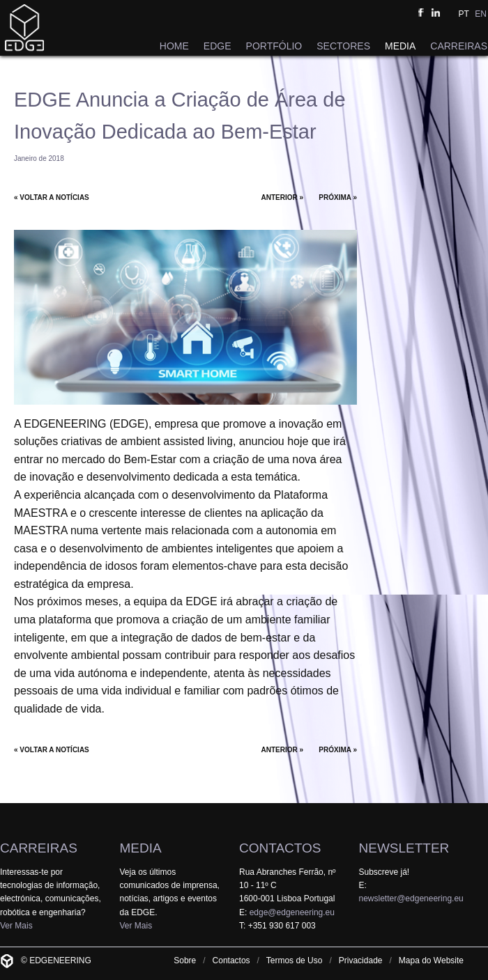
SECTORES (343, 46)
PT (464, 14)
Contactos (231, 960)
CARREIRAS (459, 46)
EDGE (218, 46)
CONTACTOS (280, 848)
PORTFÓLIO (274, 46)
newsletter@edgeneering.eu (411, 899)
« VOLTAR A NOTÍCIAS (52, 197)
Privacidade (361, 960)
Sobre (185, 960)
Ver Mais (16, 926)
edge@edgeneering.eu (292, 912)
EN (481, 14)
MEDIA (400, 46)
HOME (174, 46)
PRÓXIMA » (338, 197)
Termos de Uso (295, 960)
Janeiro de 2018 (39, 158)
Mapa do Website (431, 960)
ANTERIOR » (283, 197)
